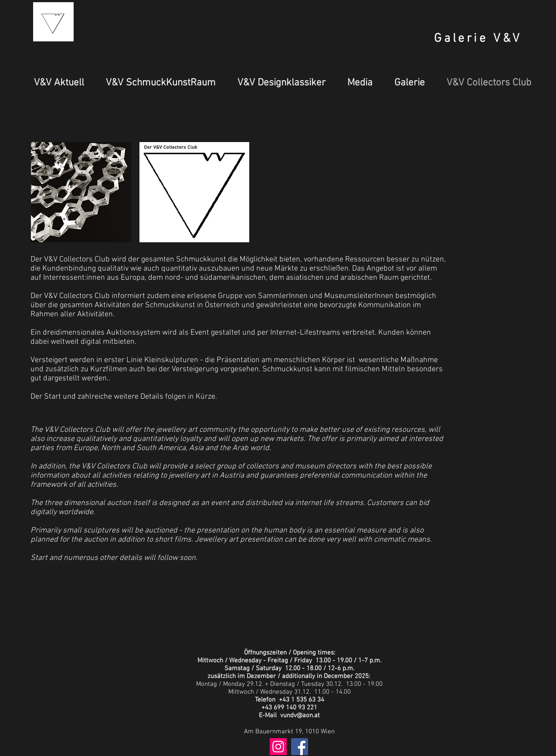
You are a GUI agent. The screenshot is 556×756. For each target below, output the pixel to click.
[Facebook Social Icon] (300, 747)
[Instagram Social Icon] (278, 747)
